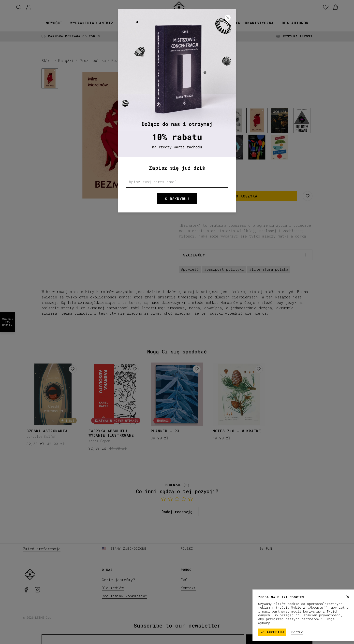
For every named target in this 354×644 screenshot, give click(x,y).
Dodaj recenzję (177, 512)
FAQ (184, 580)
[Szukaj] (19, 7)
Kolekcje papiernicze (169, 23)
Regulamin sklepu (273, 617)
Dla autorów (295, 23)
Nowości (54, 23)
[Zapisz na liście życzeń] (308, 196)
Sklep (47, 60)
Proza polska (93, 60)
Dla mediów (113, 588)
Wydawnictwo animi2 (92, 23)
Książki (129, 23)
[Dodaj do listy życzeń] (73, 369)
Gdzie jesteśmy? (118, 580)
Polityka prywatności (312, 617)
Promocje (211, 23)
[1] (119, 198)
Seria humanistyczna (251, 23)
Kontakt (188, 588)
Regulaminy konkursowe (124, 596)
